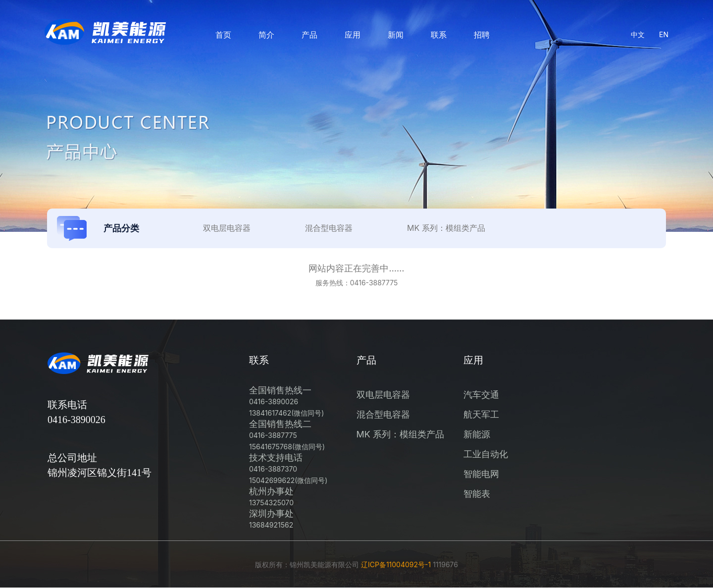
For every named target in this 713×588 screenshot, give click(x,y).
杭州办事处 (271, 496)
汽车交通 (481, 395)
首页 (223, 35)
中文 (638, 34)
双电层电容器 (383, 395)
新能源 (477, 434)
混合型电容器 (383, 414)
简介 (266, 35)
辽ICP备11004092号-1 (396, 564)
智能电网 (481, 474)
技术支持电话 (288, 468)
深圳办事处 (271, 519)
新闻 (396, 35)
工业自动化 (486, 454)
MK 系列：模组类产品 (400, 434)
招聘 (482, 35)
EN (664, 34)
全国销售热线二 (287, 435)
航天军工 (481, 414)
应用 (353, 35)
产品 (309, 35)
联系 (439, 35)
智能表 (477, 494)
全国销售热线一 (286, 401)
